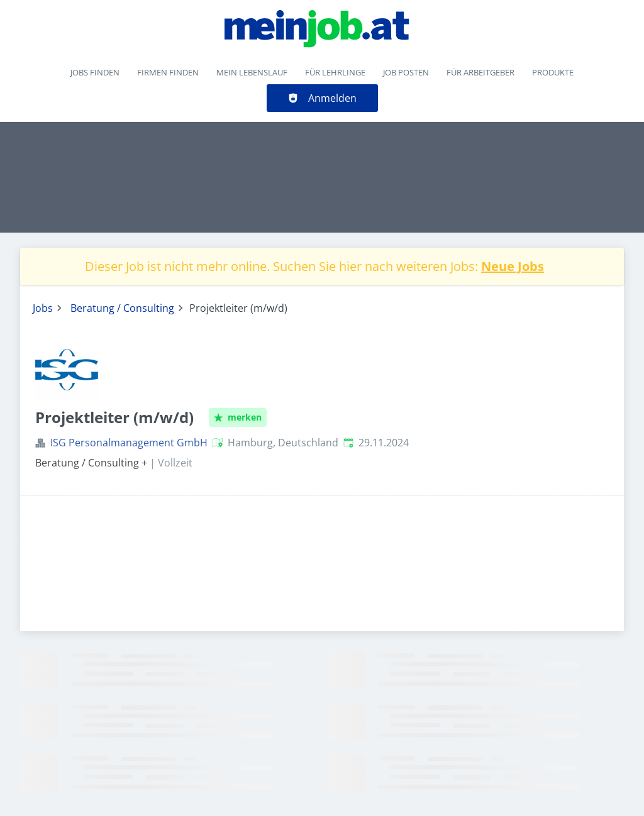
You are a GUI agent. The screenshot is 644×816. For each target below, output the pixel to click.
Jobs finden (95, 72)
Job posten (406, 72)
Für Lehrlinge (335, 72)
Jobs (43, 308)
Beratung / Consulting (122, 308)
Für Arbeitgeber (480, 72)
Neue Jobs (513, 266)
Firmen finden (168, 72)
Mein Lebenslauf (252, 72)
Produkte (553, 72)
